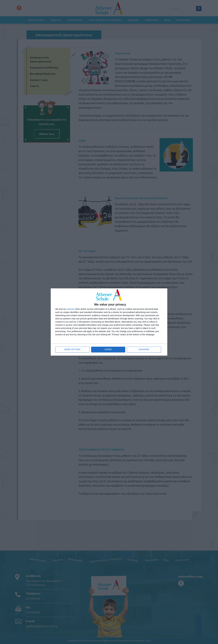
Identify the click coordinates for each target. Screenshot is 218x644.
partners (71, 309)
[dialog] (109, 322)
